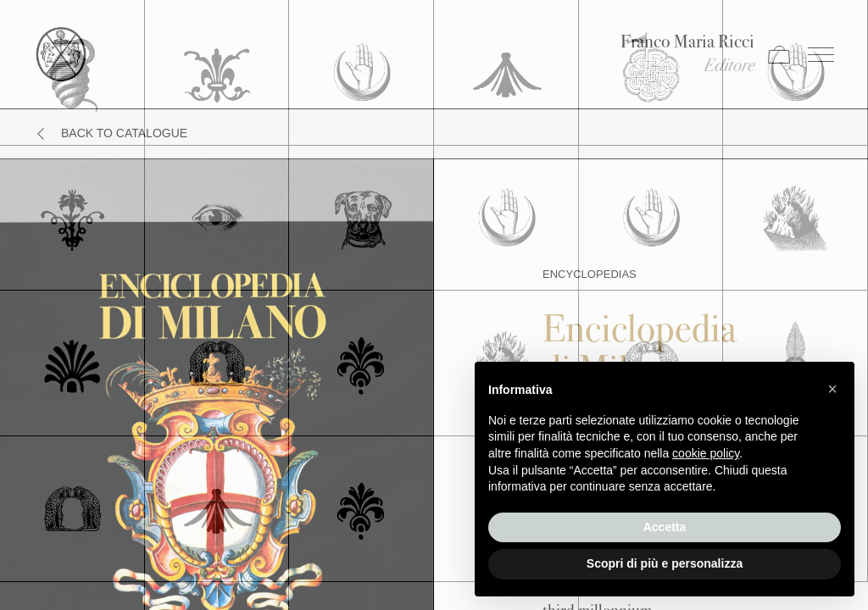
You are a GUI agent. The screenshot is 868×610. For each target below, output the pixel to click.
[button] (832, 389)
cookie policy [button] (706, 453)
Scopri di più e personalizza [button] (665, 563)
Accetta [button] (665, 527)
